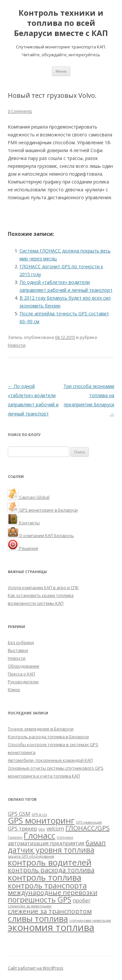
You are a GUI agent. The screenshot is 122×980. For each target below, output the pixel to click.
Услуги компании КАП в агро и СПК (43, 587)
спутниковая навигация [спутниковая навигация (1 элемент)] (90, 920)
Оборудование (24, 666)
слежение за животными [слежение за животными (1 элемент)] (30, 906)
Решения (23, 548)
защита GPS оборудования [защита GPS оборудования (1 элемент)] (31, 856)
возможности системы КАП (36, 603)
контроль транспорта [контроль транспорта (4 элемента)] (47, 885)
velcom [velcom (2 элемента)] (55, 829)
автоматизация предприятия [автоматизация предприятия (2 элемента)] (46, 843)
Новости (17, 345)
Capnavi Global (29, 497)
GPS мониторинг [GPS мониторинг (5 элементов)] (41, 821)
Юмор (14, 690)
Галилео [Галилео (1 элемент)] (15, 837)
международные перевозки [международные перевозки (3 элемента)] (53, 892)
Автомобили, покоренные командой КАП (50, 760)
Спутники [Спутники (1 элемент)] (65, 837)
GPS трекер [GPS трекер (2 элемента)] (22, 829)
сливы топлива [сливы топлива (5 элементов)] (38, 919)
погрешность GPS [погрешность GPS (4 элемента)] (40, 900)
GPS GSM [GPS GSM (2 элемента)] (19, 814)
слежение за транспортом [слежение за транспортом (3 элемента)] (50, 911)
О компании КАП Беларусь (41, 535)
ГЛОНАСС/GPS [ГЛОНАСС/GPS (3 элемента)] (88, 828)
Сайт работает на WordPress (35, 968)
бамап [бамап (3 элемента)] (96, 843)
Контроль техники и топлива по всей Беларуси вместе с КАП (61, 23)
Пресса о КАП (21, 674)
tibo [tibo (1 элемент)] (42, 829)
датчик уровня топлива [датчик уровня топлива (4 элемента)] (51, 850)
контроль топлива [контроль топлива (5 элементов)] (45, 877)
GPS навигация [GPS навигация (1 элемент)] (89, 822)
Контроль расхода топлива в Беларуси (48, 737)
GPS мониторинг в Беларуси (43, 510)
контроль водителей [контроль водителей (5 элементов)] (50, 862)
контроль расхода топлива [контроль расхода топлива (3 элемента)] (51, 870)
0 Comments (20, 111)
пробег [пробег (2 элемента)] (81, 901)
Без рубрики (21, 642)
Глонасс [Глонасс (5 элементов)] (40, 836)
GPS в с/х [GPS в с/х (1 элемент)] (39, 814)
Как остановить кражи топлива (41, 595)
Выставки (18, 650)
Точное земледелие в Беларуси (41, 729)
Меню (61, 71)
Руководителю (23, 682)
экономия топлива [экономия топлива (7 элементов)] (51, 927)
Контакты (24, 523)
